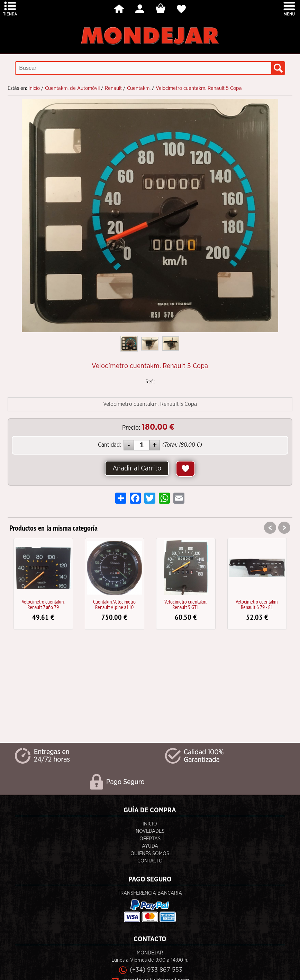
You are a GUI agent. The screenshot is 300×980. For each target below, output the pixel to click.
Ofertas (150, 839)
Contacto (150, 861)
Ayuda (150, 846)
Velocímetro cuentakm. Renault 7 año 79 (43, 604)
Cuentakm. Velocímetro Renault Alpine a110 (114, 604)
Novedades (150, 831)
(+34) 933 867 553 (156, 970)
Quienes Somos (150, 854)
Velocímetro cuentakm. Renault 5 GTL (186, 604)
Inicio (150, 824)
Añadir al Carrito (137, 468)
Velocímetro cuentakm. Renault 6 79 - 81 (257, 604)
